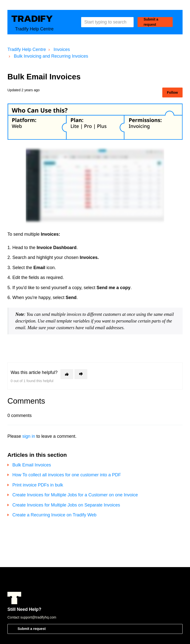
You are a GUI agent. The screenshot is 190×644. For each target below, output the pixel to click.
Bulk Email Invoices (32, 465)
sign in (29, 436)
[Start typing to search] (107, 22)
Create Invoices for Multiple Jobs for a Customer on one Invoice (75, 495)
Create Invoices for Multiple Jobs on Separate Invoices (66, 505)
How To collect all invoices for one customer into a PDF (67, 475)
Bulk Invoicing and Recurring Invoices (51, 56)
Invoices (62, 49)
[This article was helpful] (67, 374)
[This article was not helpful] (81, 374)
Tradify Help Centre (27, 49)
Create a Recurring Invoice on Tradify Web (54, 515)
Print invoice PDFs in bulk (38, 485)
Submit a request (151, 22)
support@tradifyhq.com (38, 617)
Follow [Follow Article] (172, 92)
